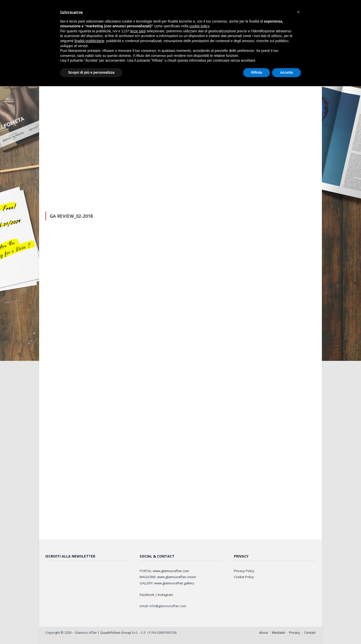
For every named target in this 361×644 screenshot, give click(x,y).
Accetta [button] (286, 72)
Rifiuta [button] (257, 72)
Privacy (295, 632)
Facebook (147, 595)
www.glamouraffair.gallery (174, 583)
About (263, 632)
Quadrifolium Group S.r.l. (119, 632)
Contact (310, 632)
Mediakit (279, 632)
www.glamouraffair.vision (177, 577)
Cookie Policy (244, 577)
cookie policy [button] (199, 26)
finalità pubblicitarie (89, 41)
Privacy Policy (244, 571)
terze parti (138, 31)
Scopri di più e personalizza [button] (91, 72)
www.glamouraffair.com (171, 571)
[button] (298, 12)
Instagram (165, 595)
